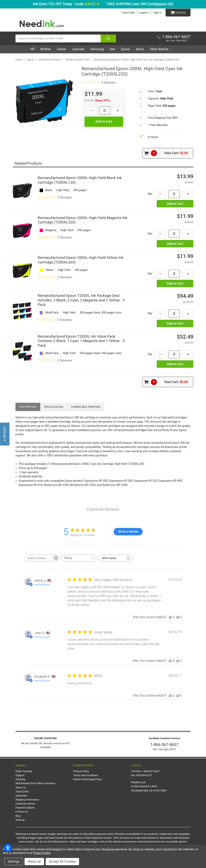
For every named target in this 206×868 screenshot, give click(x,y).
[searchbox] (38, 558)
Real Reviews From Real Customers (35, 783)
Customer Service (25, 804)
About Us (21, 788)
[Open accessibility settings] (8, 848)
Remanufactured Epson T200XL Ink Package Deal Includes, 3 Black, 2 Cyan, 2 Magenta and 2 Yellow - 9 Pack (81, 300)
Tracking (20, 779)
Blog (18, 816)
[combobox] (79, 558)
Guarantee (21, 796)
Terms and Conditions (86, 775)
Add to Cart (175, 204)
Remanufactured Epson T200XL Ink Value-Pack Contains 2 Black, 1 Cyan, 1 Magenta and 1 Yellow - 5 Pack (81, 341)
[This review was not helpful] (178, 617)
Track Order (128, 13)
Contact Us (22, 812)
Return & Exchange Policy (88, 779)
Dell (112, 49)
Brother (45, 49)
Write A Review (128, 531)
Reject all (34, 861)
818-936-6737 (144, 775)
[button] (5, 434)
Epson (125, 49)
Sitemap (20, 820)
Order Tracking (24, 771)
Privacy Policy (81, 771)
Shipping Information (27, 800)
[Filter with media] (116, 558)
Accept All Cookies (62, 861)
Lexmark (78, 49)
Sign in (157, 13)
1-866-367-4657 (164, 745)
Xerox (140, 49)
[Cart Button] (178, 13)
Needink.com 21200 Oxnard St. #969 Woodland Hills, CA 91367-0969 (149, 786)
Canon (61, 49)
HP (32, 49)
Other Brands (161, 49)
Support (144, 13)
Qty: (150, 194)
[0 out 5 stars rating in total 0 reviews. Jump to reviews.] (99, 82)
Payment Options (25, 808)
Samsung (97, 49)
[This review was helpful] (170, 617)
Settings (14, 861)
